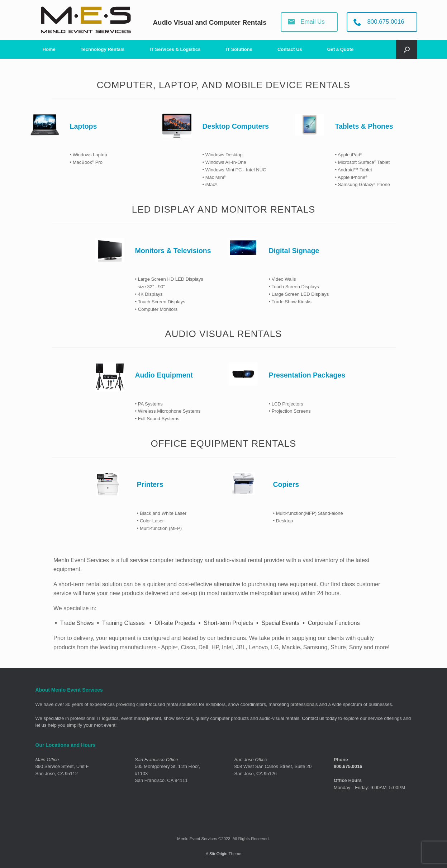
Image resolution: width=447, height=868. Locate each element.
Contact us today (319, 718)
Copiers (286, 484)
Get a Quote (341, 49)
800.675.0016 (348, 766)
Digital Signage (294, 251)
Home (49, 49)
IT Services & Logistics (175, 49)
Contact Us (290, 49)
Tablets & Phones (364, 126)
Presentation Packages (307, 375)
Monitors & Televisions (173, 251)
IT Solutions (239, 49)
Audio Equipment (164, 375)
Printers (150, 484)
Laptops (84, 126)
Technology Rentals (103, 49)
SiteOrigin (218, 854)
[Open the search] (407, 49)
